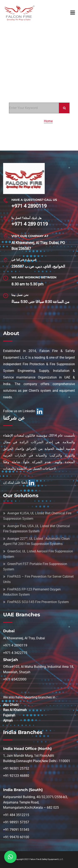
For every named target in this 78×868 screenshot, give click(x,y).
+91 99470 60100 (16, 837)
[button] (10, 857)
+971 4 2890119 (29, 206)
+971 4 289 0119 (30, 224)
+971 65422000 (15, 679)
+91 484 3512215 (16, 815)
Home (48, 121)
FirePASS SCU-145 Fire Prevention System (38, 602)
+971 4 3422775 (15, 653)
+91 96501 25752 (16, 768)
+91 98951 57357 (16, 822)
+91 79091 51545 (16, 830)
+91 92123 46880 (16, 776)
